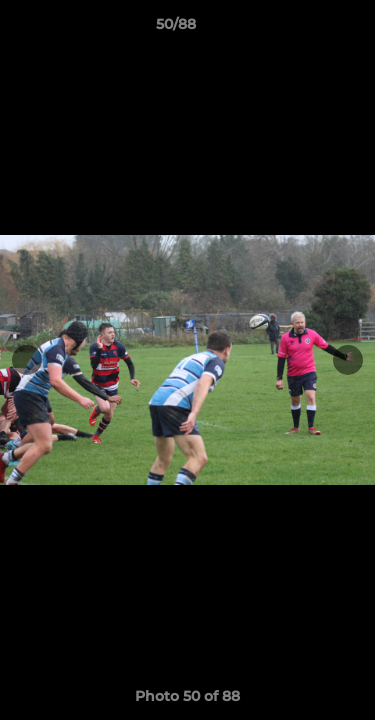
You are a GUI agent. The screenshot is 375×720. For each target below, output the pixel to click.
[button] (303, 29)
